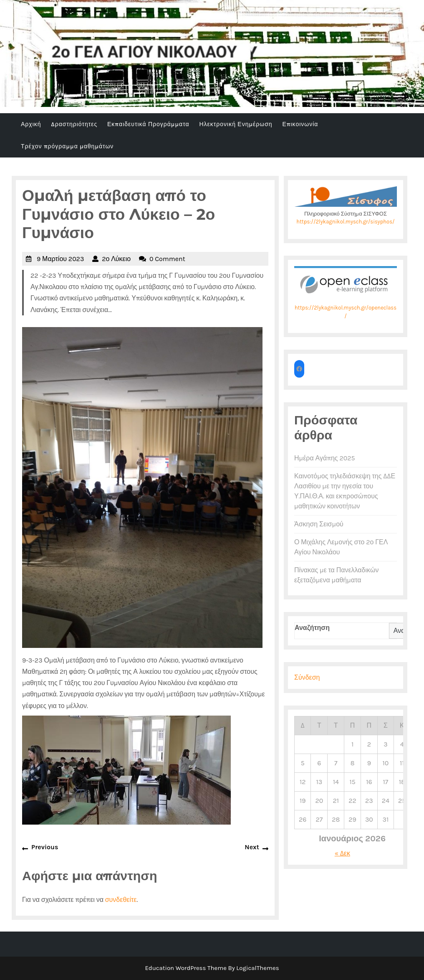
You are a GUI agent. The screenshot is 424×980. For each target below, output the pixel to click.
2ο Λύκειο (116, 259)
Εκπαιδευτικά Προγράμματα (148, 124)
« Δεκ (342, 853)
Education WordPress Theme (186, 968)
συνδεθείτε (121, 900)
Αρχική (31, 124)
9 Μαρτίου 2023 (60, 259)
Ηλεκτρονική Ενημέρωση (236, 124)
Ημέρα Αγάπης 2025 (324, 458)
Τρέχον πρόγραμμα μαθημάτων (67, 146)
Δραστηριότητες (74, 124)
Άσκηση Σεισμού (319, 524)
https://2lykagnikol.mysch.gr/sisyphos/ (345, 222)
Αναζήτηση (312, 628)
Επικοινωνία (300, 124)
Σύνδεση (307, 677)
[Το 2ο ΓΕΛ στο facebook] (299, 369)
